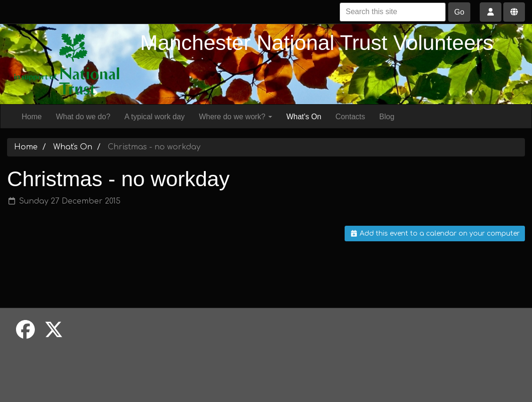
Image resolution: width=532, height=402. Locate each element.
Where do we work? (235, 117)
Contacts (350, 117)
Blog (387, 117)
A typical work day (154, 117)
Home (32, 117)
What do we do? (83, 117)
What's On (304, 117)
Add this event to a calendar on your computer (435, 234)
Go (459, 12)
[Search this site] (393, 12)
